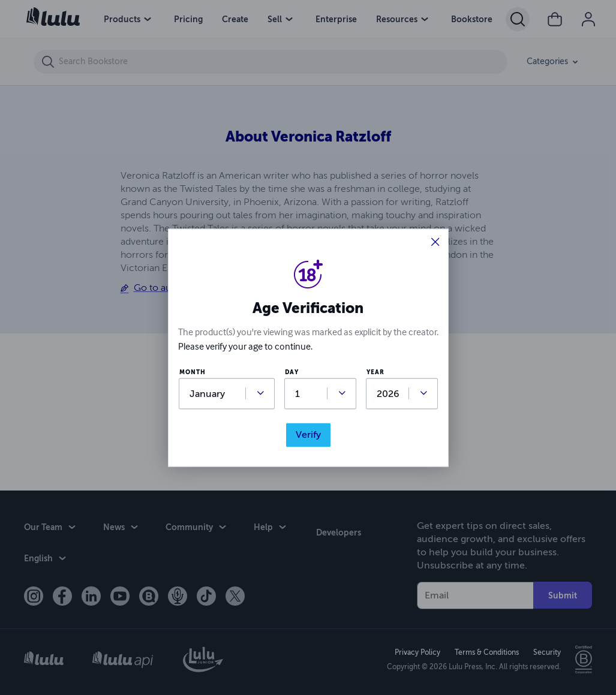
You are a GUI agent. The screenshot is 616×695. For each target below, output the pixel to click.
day (292, 373)
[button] (435, 243)
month (193, 373)
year (375, 373)
